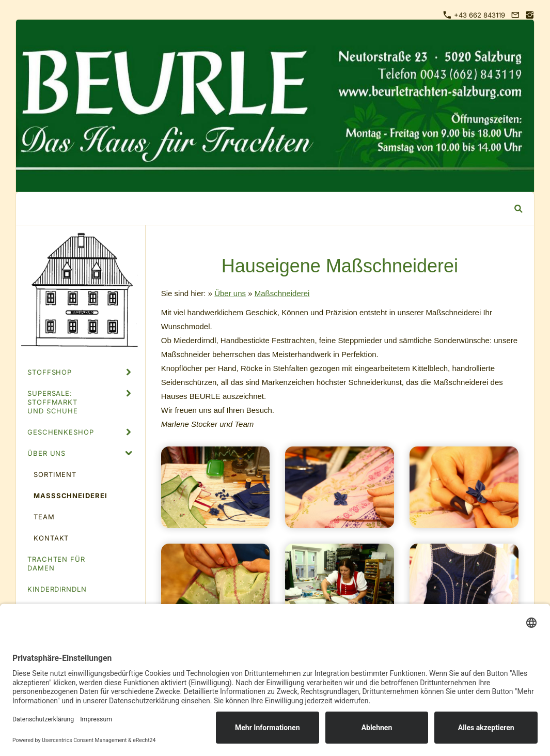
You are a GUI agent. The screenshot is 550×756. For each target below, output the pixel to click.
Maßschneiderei (282, 293)
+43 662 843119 (474, 15)
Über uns (230, 293)
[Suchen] (267, 209)
